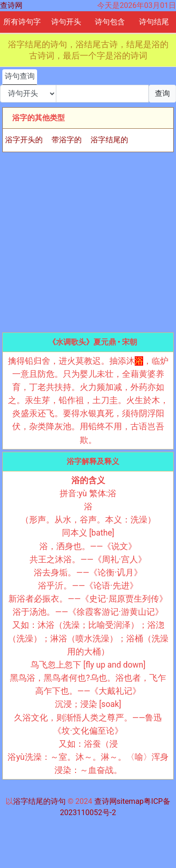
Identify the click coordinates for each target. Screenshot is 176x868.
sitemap (130, 801)
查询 (162, 93)
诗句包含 (110, 22)
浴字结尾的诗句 (39, 801)
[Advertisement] (88, 242)
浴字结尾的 (109, 140)
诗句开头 (66, 22)
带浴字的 (67, 140)
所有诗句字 (22, 22)
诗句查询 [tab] (20, 76)
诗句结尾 (154, 22)
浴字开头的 (24, 140)
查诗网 (11, 5)
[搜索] (102, 94)
